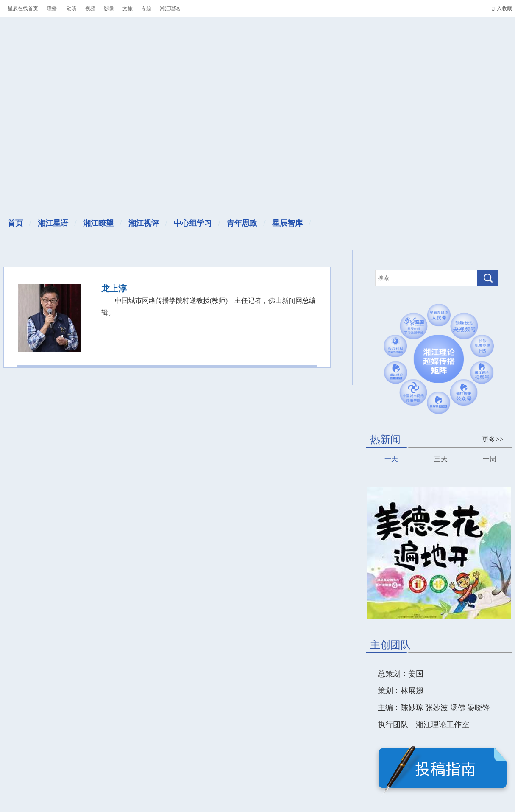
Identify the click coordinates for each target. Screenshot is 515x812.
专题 (146, 8)
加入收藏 (502, 8)
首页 (15, 223)
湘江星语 (53, 223)
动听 (72, 8)
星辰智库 (287, 223)
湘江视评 (144, 223)
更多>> (493, 439)
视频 (90, 8)
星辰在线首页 (23, 8)
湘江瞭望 (98, 223)
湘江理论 (170, 8)
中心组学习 (193, 223)
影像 (109, 8)
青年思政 (242, 223)
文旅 (128, 8)
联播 (52, 8)
